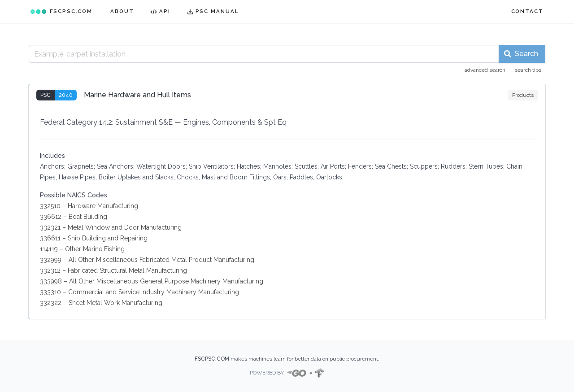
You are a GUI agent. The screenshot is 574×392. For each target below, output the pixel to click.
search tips (528, 70)
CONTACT (527, 11)
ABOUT (122, 11)
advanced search (485, 70)
